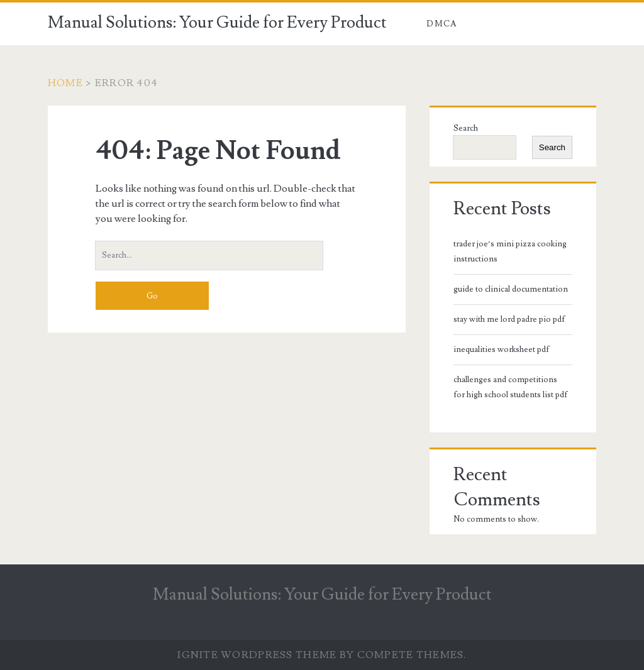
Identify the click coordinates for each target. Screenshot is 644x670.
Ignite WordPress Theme (257, 655)
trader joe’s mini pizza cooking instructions (510, 251)
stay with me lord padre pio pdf (509, 319)
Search (466, 128)
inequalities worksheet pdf (502, 349)
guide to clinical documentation (511, 289)
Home (65, 83)
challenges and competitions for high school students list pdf (511, 387)
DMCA (441, 24)
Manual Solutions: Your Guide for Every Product (217, 23)
